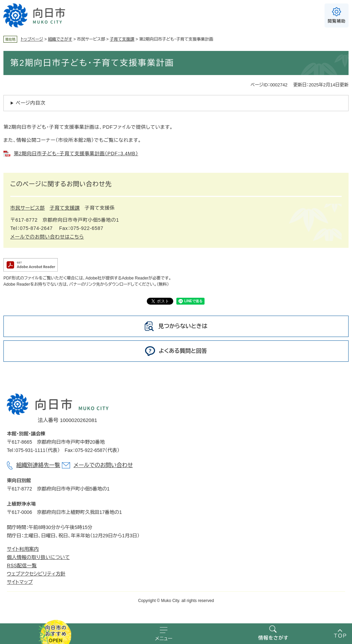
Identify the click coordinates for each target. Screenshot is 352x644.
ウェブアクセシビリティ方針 (36, 574)
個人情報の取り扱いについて (38, 557)
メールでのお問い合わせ (103, 465)
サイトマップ (20, 582)
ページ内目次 (31, 103)
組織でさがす (60, 39)
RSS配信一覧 (22, 566)
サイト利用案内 (23, 549)
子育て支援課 (122, 39)
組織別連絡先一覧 (38, 465)
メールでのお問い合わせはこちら (47, 237)
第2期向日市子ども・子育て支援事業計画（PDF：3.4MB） (76, 154)
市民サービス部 (27, 208)
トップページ (32, 39)
